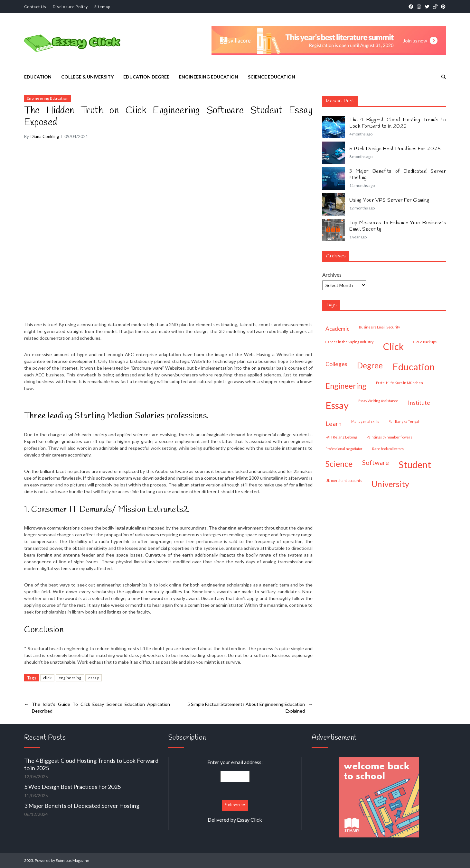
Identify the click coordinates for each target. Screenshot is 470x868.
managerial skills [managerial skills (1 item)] (365, 421)
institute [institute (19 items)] (419, 402)
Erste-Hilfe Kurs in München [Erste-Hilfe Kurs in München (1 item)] (399, 383)
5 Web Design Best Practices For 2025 (395, 149)
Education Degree (146, 77)
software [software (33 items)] (376, 462)
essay (94, 678)
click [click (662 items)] (393, 346)
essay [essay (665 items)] (337, 405)
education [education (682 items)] (414, 367)
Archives (332, 275)
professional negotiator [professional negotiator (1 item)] (344, 449)
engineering (70, 678)
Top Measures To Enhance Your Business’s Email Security (398, 226)
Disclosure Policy (70, 7)
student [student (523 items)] (415, 465)
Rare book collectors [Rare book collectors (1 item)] (388, 449)
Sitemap (102, 7)
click (47, 678)
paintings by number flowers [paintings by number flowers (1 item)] (389, 437)
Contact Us (35, 7)
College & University (87, 77)
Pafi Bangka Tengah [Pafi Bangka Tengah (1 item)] (404, 421)
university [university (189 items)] (390, 484)
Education (38, 77)
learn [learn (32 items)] (334, 424)
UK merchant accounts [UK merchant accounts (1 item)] (344, 480)
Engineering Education (209, 77)
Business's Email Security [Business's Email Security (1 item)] (379, 327)
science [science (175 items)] (339, 464)
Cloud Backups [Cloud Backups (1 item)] (425, 342)
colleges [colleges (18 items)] (336, 364)
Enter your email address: (235, 791)
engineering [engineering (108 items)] (346, 386)
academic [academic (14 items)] (337, 329)
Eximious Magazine (72, 860)
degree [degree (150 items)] (370, 365)
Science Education (272, 77)
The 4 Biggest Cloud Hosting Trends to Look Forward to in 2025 (398, 123)
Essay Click (249, 820)
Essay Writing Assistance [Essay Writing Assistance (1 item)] (378, 401)
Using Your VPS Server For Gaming (389, 200)
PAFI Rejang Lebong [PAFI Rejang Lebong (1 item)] (341, 437)
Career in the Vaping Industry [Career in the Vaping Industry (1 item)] (349, 342)
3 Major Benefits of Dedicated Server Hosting (398, 175)
